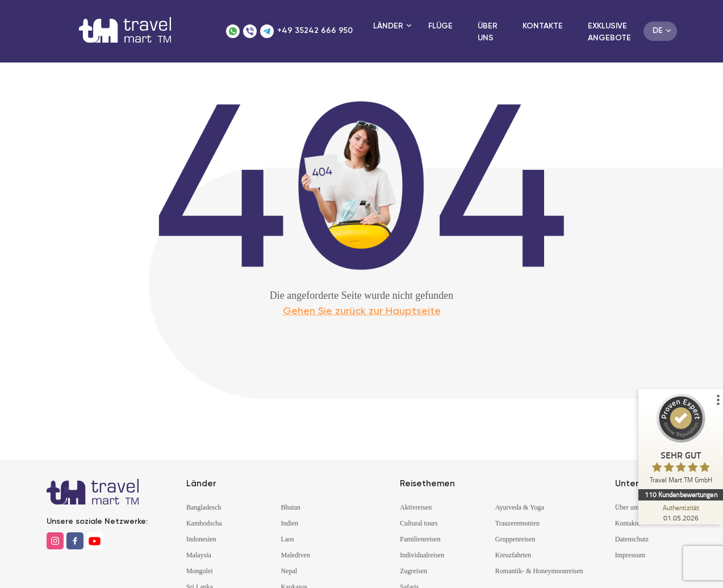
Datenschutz (632, 539)
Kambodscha (204, 523)
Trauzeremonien (517, 523)
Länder (388, 26)
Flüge (440, 26)
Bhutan (291, 507)
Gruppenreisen (515, 539)
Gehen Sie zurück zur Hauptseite (362, 311)
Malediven (295, 555)
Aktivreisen (416, 507)
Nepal (289, 571)
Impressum (630, 555)
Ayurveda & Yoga (520, 507)
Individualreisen (422, 555)
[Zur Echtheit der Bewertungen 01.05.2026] (680, 512)
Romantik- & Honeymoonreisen (539, 571)
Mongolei (200, 571)
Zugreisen (413, 571)
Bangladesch (204, 507)
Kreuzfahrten (513, 555)
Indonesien (201, 539)
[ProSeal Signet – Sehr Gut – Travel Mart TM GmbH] (680, 441)
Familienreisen (420, 539)
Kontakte (543, 26)
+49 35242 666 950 (315, 31)
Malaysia (199, 555)
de (658, 31)
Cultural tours (419, 523)
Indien (289, 523)
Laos (287, 539)
